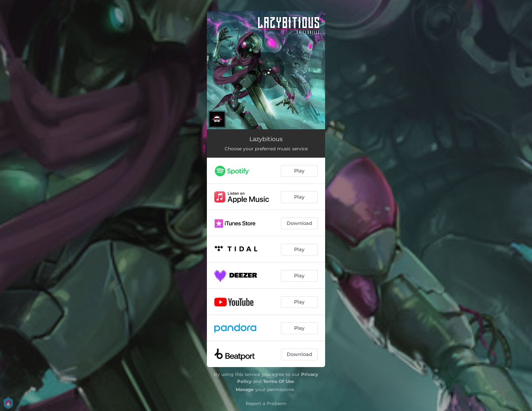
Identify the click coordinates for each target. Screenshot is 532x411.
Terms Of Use (279, 381)
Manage (245, 389)
